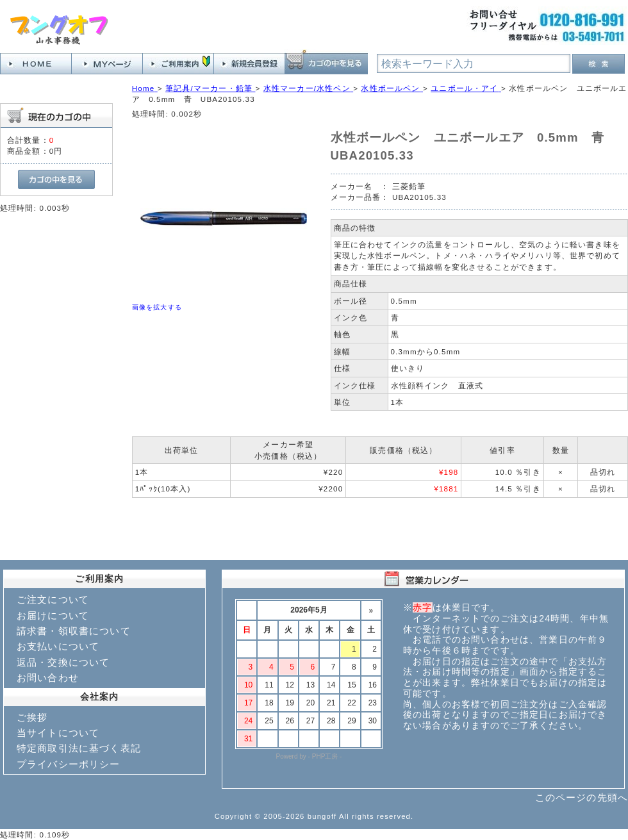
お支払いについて (58, 646)
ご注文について (53, 599)
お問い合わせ (48, 678)
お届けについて (53, 615)
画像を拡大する (157, 307)
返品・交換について (63, 662)
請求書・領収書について (74, 631)
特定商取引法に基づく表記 (79, 748)
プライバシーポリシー (69, 764)
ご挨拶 (32, 717)
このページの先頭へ (582, 797)
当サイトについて (58, 733)
